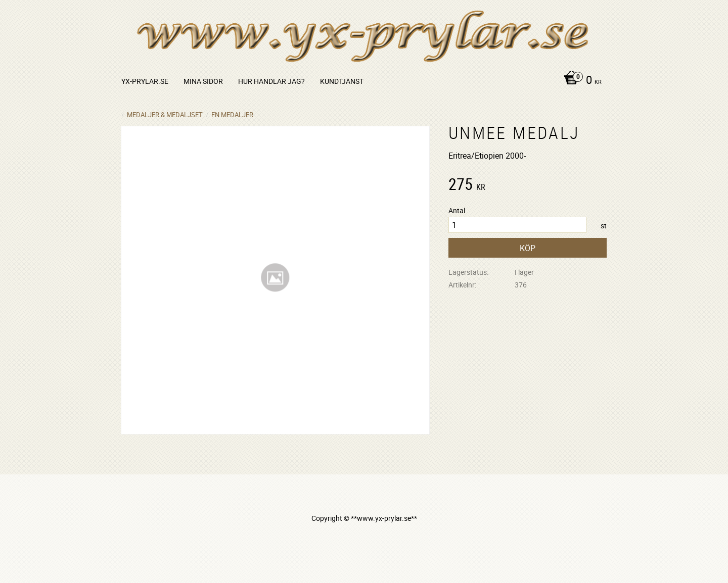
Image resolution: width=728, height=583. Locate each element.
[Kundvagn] (580, 81)
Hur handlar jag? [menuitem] (271, 81)
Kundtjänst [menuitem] (342, 81)
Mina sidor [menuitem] (203, 81)
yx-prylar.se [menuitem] (145, 81)
